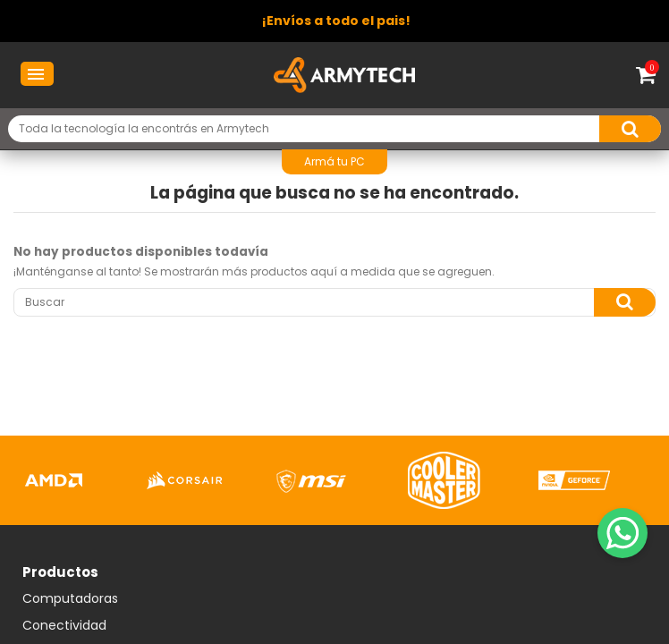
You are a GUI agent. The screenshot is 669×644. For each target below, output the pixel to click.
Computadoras (70, 599)
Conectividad (64, 626)
